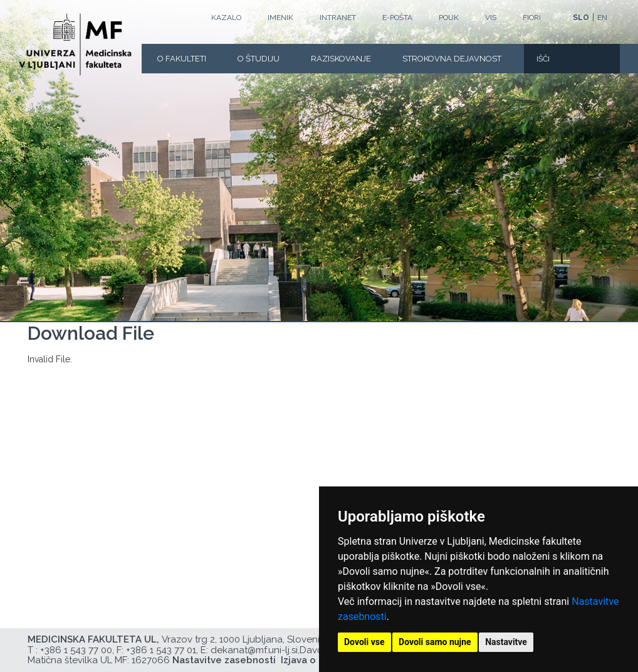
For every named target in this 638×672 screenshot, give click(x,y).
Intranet (338, 18)
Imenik (280, 18)
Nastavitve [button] (506, 642)
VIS (491, 18)
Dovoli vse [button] (364, 642)
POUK (449, 18)
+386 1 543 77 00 (76, 650)
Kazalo (226, 18)
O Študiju (259, 59)
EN (602, 18)
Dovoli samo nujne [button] (435, 642)
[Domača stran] (75, 45)
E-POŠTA (397, 18)
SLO (581, 18)
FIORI (532, 18)
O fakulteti (182, 59)
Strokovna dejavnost (452, 59)
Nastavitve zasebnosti (224, 660)
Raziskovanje (341, 59)
